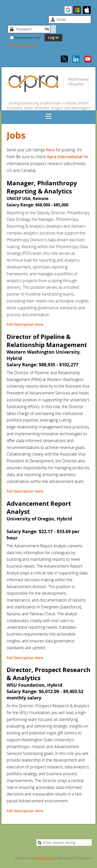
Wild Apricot (45, 858)
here (51, 150)
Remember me (27, 38)
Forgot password (22, 45)
